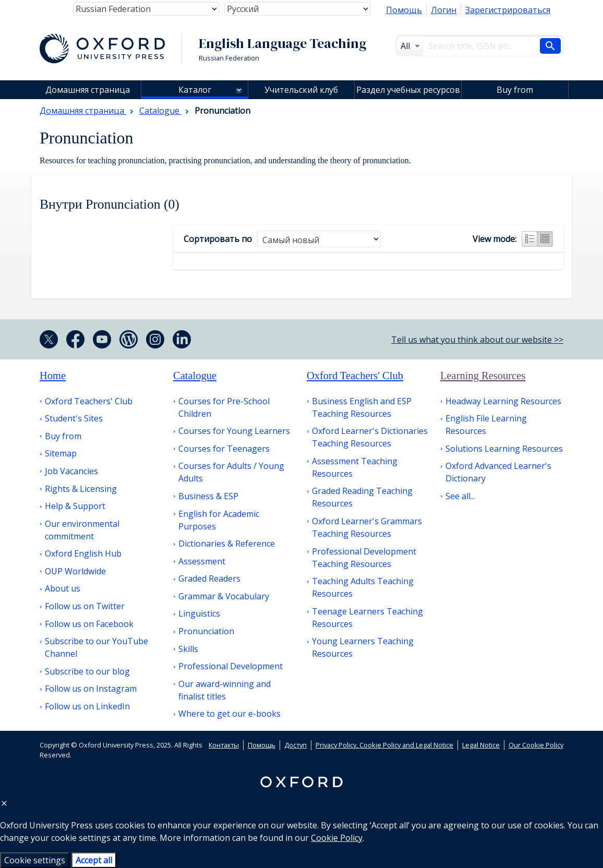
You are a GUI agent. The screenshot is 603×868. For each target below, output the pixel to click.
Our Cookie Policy (536, 745)
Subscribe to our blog (87, 671)
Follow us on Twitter (85, 606)
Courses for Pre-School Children (224, 407)
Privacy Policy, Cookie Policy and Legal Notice (384, 745)
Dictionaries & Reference (227, 544)
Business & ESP (208, 496)
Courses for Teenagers (224, 449)
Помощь (404, 10)
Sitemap (61, 453)
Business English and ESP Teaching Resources (362, 407)
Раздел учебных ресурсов (408, 90)
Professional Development (231, 666)
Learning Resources (483, 376)
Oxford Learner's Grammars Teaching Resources (367, 527)
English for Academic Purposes (219, 520)
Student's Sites (74, 418)
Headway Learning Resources (503, 401)
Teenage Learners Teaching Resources (367, 618)
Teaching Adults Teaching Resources (363, 587)
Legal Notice (481, 745)
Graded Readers (209, 578)
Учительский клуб (301, 90)
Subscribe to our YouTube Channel (97, 647)
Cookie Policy (337, 838)
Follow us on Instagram (91, 689)
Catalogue (195, 376)
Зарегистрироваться (508, 10)
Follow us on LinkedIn (87, 706)
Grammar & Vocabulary (224, 596)
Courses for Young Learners (234, 431)
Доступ (296, 745)
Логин (444, 10)
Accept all (94, 860)
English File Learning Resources (486, 425)
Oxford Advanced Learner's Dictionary (498, 472)
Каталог (195, 90)
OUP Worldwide (75, 571)
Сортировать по (218, 239)
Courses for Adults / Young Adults (231, 472)
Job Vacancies (71, 471)
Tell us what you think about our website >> (477, 340)
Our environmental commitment (82, 530)
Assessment (202, 561)
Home (53, 376)
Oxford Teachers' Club (89, 401)
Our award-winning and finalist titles (225, 690)
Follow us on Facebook (89, 624)
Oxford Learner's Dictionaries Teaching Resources (370, 437)
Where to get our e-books (230, 714)
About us (63, 588)
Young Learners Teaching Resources (363, 647)
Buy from (515, 90)
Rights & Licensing (81, 489)
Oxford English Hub (83, 553)
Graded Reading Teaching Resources (362, 497)
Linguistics (199, 613)
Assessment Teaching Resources (355, 467)
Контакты (224, 745)
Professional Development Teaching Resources (364, 558)
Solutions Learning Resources (504, 449)
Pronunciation (206, 631)
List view (529, 239)
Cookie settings (35, 860)
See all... (460, 496)
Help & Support (75, 506)
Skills (188, 649)
